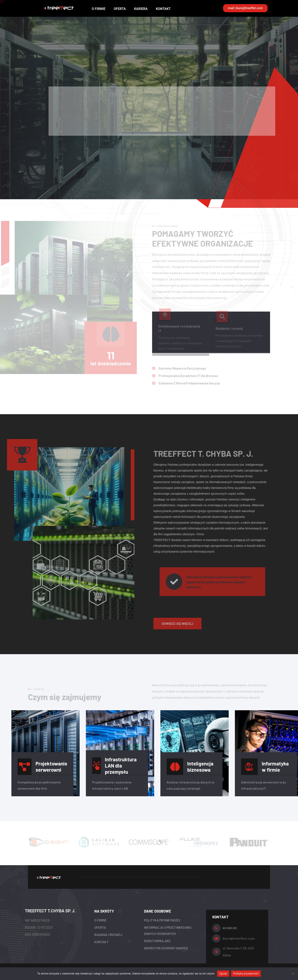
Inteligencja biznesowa (200, 767)
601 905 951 (230, 928)
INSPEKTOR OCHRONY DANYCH (166, 948)
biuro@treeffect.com (239, 938)
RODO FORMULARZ (157, 941)
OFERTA (120, 9)
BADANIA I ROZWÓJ (108, 935)
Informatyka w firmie (275, 767)
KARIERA (141, 9)
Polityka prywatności (246, 973)
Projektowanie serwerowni (51, 767)
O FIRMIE (99, 9)
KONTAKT (163, 9)
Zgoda (223, 973)
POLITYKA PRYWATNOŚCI (162, 920)
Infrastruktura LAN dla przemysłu (121, 766)
